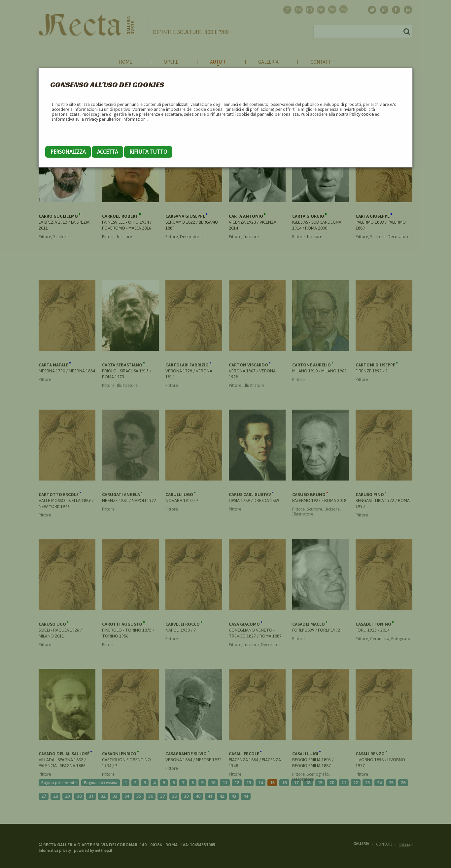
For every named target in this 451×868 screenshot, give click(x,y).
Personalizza (68, 152)
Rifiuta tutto (148, 152)
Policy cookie (362, 114)
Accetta (107, 152)
